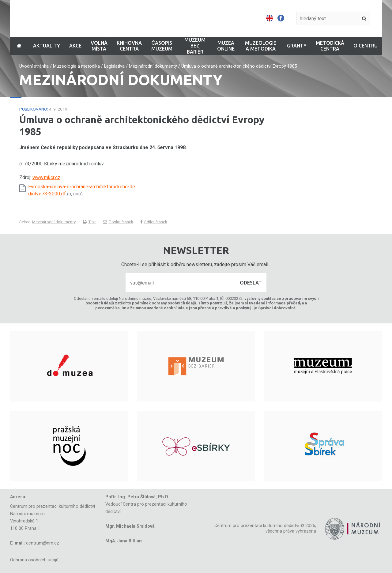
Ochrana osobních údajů (34, 560)
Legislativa (114, 66)
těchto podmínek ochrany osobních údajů (158, 303)
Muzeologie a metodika (76, 66)
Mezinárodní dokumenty (153, 66)
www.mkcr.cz (46, 177)
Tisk (89, 222)
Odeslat (251, 283)
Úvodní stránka (34, 66)
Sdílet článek (154, 222)
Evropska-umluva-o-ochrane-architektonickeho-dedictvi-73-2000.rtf (82, 190)
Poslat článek (118, 222)
